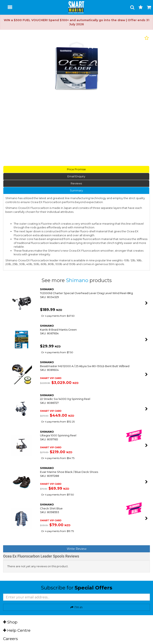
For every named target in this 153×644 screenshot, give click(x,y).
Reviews (76, 183)
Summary (76, 190)
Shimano (78, 280)
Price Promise (76, 169)
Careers (10, 639)
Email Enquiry (76, 176)
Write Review (77, 549)
